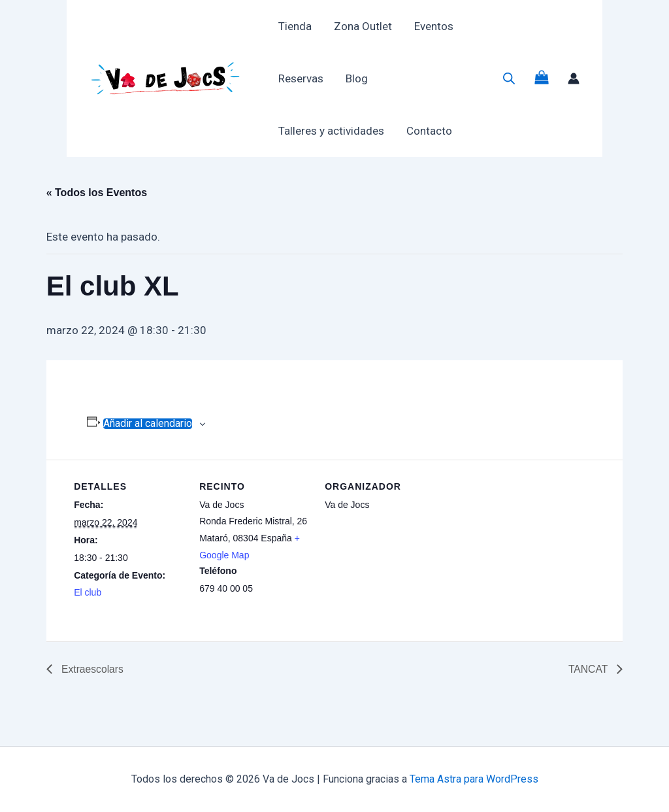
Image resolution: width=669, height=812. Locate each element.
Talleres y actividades (331, 131)
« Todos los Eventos (97, 193)
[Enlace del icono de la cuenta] (574, 78)
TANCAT (589, 669)
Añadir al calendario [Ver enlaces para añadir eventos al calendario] (148, 424)
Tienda (295, 26)
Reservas (301, 78)
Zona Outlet (363, 26)
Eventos (434, 26)
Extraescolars (92, 669)
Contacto (429, 131)
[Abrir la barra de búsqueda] (509, 78)
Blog (357, 78)
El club (88, 592)
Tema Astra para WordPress (474, 779)
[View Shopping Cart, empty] (542, 79)
